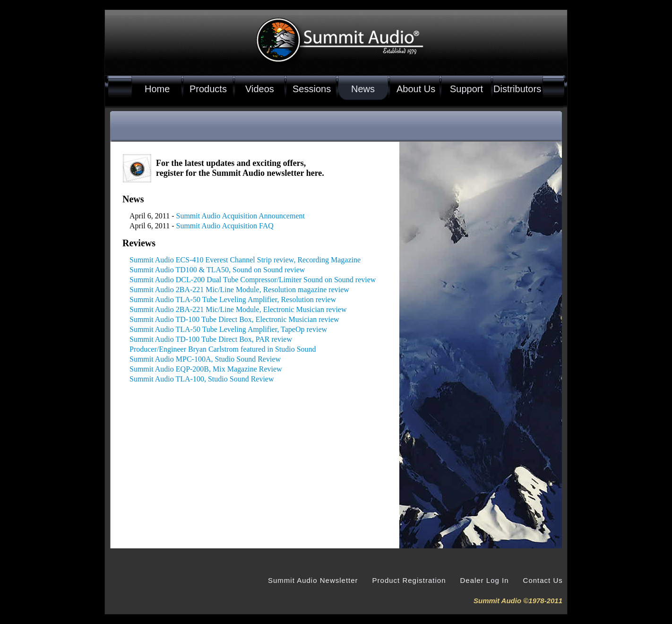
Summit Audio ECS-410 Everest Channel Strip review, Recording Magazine (245, 260)
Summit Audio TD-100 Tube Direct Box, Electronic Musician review (234, 319)
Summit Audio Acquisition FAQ (225, 226)
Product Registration (409, 580)
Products (208, 89)
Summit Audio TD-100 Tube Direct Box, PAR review (211, 339)
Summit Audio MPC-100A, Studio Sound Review (205, 359)
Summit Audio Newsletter (313, 580)
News (363, 89)
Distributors (517, 89)
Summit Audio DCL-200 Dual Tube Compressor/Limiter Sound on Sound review (253, 280)
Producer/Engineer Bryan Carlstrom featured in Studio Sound (223, 349)
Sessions (312, 89)
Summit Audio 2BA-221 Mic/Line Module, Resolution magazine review (239, 290)
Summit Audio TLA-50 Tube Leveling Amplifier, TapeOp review (228, 329)
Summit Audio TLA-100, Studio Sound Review (202, 379)
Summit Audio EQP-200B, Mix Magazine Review (206, 369)
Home (157, 89)
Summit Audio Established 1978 (366, 51)
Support (466, 89)
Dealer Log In (484, 580)
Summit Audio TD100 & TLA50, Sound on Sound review (217, 270)
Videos (260, 89)
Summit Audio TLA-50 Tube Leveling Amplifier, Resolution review (233, 299)
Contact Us (543, 580)
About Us (416, 89)
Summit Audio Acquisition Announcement (241, 216)
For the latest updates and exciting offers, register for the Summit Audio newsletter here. (240, 168)
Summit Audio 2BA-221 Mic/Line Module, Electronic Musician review (238, 309)
